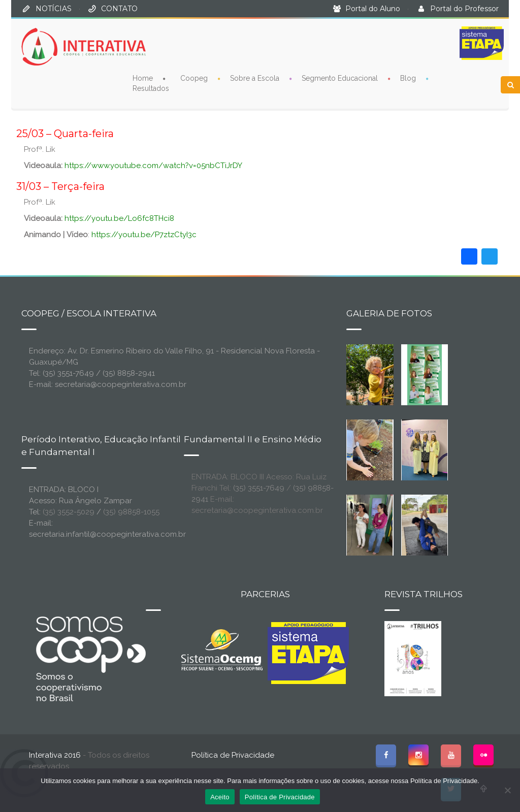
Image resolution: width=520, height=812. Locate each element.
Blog (408, 78)
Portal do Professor (464, 9)
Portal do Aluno (373, 9)
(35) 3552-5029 (69, 512)
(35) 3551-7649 (259, 488)
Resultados (151, 88)
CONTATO (119, 9)
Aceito (220, 797)
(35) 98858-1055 (131, 512)
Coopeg (194, 78)
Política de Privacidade (233, 755)
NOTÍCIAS (54, 9)
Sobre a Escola (255, 78)
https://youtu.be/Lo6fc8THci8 (119, 218)
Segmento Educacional (340, 78)
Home (143, 78)
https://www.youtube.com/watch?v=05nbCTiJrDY (153, 166)
